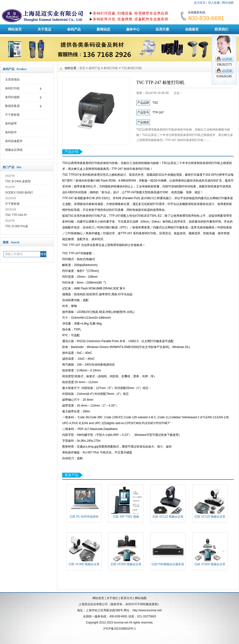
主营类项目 (12, 80)
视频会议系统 (14, 150)
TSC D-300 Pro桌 (17, 226)
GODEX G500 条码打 (19, 193)
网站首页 (15, 29)
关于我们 (112, 598)
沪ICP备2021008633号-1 (119, 629)
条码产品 (74, 29)
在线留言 (192, 29)
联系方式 (127, 598)
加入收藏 (214, 3)
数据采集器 (12, 106)
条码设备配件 (14, 141)
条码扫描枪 (12, 97)
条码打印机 (12, 88)
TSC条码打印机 (132, 68)
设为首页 (200, 3)
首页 (82, 68)
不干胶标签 (12, 115)
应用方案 (162, 29)
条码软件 (11, 132)
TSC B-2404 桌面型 (18, 181)
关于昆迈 (44, 29)
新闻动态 (103, 29)
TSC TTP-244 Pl (16, 215)
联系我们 (221, 29)
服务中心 (133, 29)
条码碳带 (11, 123)
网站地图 (228, 3)
